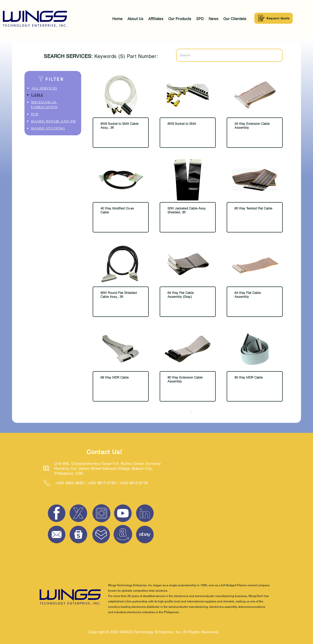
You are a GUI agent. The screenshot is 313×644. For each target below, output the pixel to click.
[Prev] (122, 412)
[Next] (191, 412)
